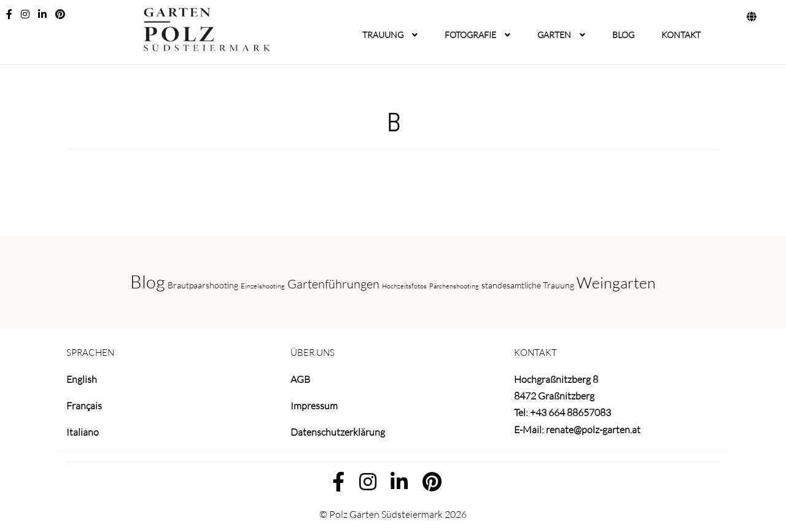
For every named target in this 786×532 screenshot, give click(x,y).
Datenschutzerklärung (338, 432)
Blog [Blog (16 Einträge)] (148, 282)
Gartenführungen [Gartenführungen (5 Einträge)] (333, 284)
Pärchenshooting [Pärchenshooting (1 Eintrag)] (454, 286)
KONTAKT (681, 35)
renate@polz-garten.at (593, 430)
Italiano (83, 432)
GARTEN (554, 35)
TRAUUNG (383, 35)
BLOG (623, 35)
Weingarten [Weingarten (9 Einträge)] (616, 283)
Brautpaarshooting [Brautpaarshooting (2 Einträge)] (203, 285)
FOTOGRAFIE (470, 35)
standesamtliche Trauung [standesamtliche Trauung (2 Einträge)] (528, 285)
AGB (300, 379)
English (82, 379)
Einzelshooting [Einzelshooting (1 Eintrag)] (263, 286)
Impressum (314, 406)
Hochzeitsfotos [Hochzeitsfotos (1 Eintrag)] (404, 286)
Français (84, 406)
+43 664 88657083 (570, 412)
